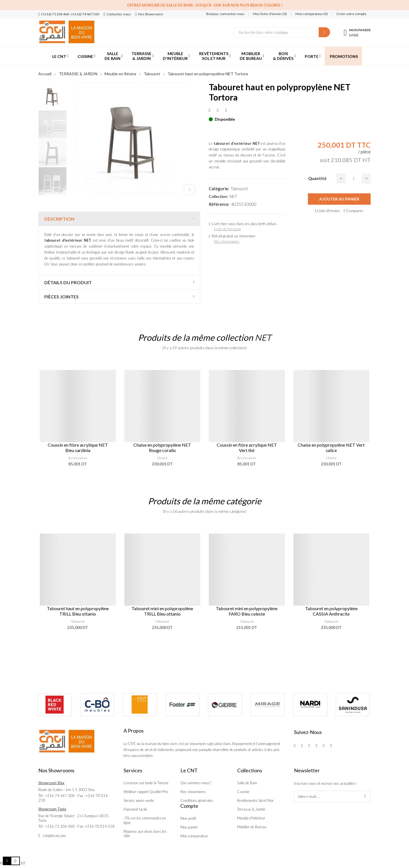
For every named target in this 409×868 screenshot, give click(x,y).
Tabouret (239, 189)
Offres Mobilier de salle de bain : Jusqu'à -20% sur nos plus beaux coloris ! (205, 5)
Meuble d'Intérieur (251, 818)
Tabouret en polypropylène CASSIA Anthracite (331, 611)
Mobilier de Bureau (252, 827)
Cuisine (243, 792)
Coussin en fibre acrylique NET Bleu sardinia (78, 447)
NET (233, 196)
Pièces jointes (61, 297)
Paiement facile (135, 809)
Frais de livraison (227, 229)
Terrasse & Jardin (251, 809)
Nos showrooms (227, 241)
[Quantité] (354, 178)
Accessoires (78, 458)
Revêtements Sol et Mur (255, 800)
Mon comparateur (194, 836)
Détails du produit (68, 282)
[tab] (119, 219)
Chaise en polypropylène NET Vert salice (331, 447)
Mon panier (189, 827)
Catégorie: (219, 189)
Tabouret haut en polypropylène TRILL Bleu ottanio (78, 611)
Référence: (219, 204)
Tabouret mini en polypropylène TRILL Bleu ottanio (162, 611)
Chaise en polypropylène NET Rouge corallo (162, 447)
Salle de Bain (247, 783)
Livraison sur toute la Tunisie (146, 783)
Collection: (218, 196)
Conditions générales (197, 800)
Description (59, 219)
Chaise (162, 458)
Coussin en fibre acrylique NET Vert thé (247, 447)
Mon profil (188, 818)
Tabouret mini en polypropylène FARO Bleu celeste (247, 611)
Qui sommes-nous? (196, 783)
